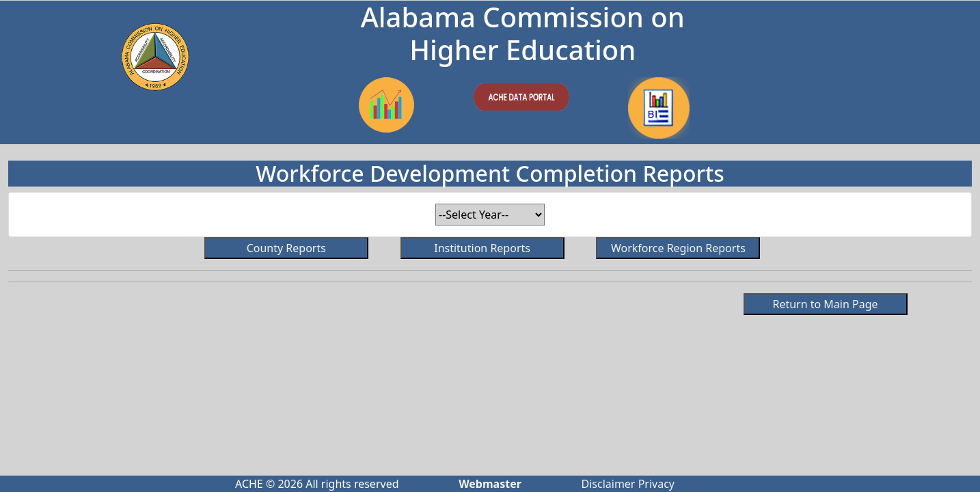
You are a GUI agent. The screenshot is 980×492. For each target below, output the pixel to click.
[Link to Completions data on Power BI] (658, 108)
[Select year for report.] (490, 215)
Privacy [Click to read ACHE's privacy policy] (656, 484)
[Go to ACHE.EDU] (155, 57)
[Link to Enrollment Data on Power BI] (386, 105)
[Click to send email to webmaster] (490, 484)
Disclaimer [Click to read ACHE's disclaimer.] (609, 484)
